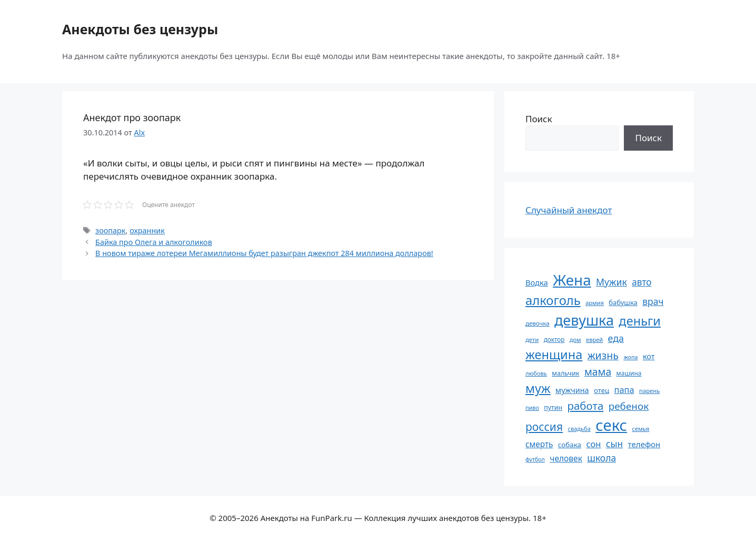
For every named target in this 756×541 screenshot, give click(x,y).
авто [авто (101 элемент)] (641, 282)
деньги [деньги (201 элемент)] (640, 321)
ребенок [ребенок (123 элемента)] (629, 406)
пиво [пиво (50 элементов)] (532, 407)
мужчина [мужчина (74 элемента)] (572, 390)
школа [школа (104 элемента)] (601, 458)
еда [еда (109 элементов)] (616, 338)
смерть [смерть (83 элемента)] (539, 444)
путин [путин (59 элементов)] (553, 407)
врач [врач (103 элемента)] (653, 301)
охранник (147, 230)
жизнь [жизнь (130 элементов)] (603, 355)
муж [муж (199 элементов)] (538, 388)
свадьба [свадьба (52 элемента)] (579, 429)
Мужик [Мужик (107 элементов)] (611, 282)
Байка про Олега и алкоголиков (154, 242)
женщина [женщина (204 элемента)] (554, 355)
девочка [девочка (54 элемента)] (538, 323)
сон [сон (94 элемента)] (593, 444)
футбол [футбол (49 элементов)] (535, 459)
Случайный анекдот (569, 210)
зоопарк (110, 230)
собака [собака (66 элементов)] (570, 445)
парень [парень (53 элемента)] (649, 391)
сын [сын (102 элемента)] (614, 444)
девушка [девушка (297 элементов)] (584, 320)
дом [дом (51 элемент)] (575, 340)
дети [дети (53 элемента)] (532, 340)
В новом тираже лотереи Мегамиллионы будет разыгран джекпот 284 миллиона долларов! (264, 253)
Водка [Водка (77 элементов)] (537, 282)
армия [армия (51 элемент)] (595, 303)
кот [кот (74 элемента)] (649, 356)
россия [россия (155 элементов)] (544, 426)
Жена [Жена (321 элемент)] (572, 280)
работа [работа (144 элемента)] (586, 406)
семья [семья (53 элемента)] (641, 429)
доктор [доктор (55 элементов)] (554, 339)
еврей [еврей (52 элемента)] (594, 340)
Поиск (539, 119)
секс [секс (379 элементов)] (611, 425)
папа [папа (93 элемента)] (624, 390)
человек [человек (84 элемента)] (566, 458)
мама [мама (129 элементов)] (598, 372)
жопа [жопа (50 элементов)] (630, 357)
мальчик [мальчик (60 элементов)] (565, 373)
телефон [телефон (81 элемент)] (644, 444)
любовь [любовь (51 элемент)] (536, 373)
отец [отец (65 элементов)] (601, 390)
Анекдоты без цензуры (140, 29)
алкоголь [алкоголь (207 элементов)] (553, 300)
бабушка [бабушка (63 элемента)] (623, 302)
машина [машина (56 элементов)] (629, 373)
